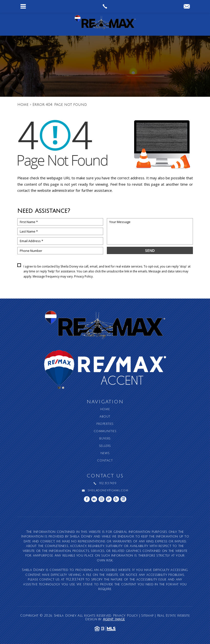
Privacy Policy (83, 276)
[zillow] (109, 499)
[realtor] (123, 499)
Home (105, 409)
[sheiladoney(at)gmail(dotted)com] (187, 7)
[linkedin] (94, 499)
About (105, 417)
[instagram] (101, 499)
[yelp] (116, 499)
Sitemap (147, 616)
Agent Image (114, 619)
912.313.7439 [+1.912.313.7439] (108, 483)
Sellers (105, 446)
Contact (105, 461)
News (105, 453)
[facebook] (87, 499)
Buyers (105, 439)
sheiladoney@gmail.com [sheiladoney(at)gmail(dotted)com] (108, 491)
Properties (105, 424)
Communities (105, 431)
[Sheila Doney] (105, 24)
